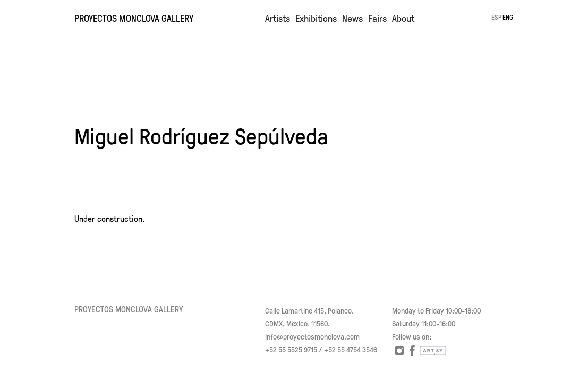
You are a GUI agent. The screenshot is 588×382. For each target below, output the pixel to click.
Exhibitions (316, 18)
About (403, 18)
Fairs (377, 18)
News (352, 18)
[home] (167, 15)
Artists (278, 18)
